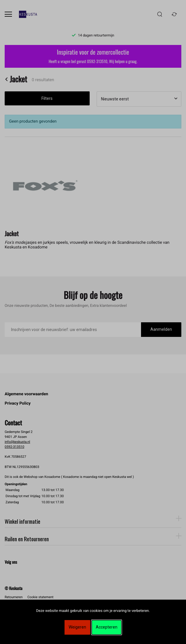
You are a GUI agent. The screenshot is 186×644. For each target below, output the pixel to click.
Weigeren (77, 627)
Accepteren (107, 627)
